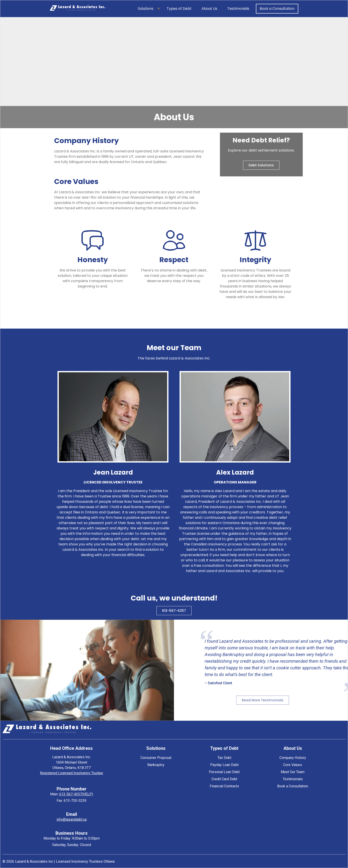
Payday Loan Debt (224, 765)
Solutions (146, 9)
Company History (293, 758)
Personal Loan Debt (224, 772)
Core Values (293, 765)
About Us (209, 9)
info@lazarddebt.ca (72, 819)
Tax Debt (224, 758)
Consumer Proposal (156, 758)
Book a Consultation (277, 9)
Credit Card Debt (224, 779)
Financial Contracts (224, 786)
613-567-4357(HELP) (76, 794)
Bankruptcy (156, 765)
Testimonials (238, 9)
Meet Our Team (293, 772)
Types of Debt (179, 9)
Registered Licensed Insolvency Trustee (71, 773)
